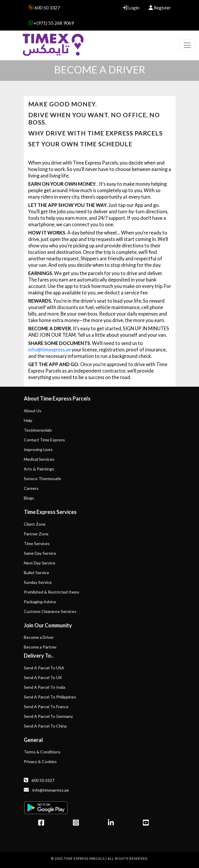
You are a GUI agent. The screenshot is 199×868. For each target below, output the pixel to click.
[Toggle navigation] (187, 45)
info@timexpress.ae (50, 350)
